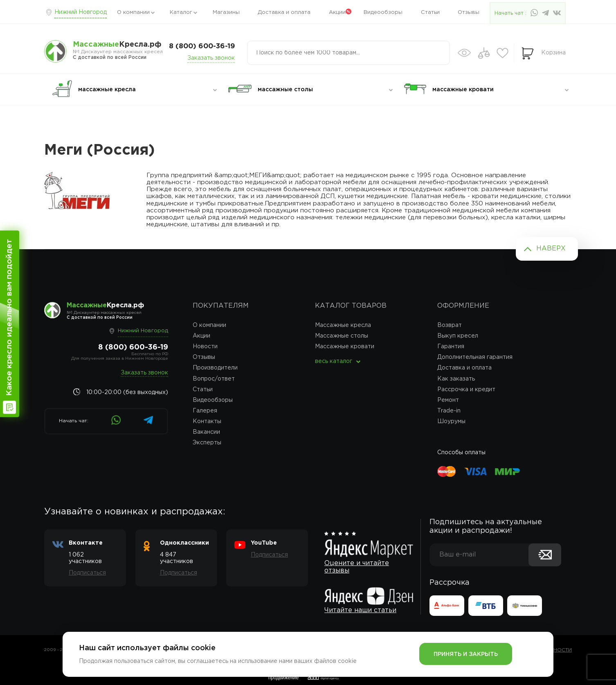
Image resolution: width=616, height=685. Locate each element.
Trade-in (449, 411)
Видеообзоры (383, 12)
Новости (205, 347)
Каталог (181, 12)
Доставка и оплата (284, 12)
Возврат (450, 325)
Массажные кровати (345, 347)
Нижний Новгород (81, 12)
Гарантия (451, 347)
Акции (337, 12)
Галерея (205, 411)
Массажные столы (342, 336)
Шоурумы (451, 421)
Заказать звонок (211, 58)
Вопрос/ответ (214, 379)
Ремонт (448, 400)
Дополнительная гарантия (475, 357)
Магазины (226, 12)
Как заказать (456, 379)
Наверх (551, 249)
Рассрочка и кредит (466, 390)
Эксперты (207, 443)
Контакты (207, 421)
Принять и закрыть (466, 654)
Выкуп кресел (458, 336)
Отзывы (469, 12)
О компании (133, 12)
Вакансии (206, 432)
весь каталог (334, 361)
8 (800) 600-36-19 (202, 46)
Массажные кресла (343, 325)
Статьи (430, 12)
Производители (215, 368)
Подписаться (87, 573)
